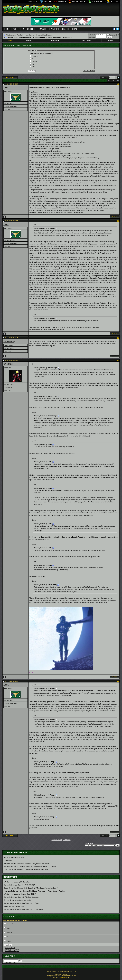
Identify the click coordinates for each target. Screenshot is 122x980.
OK (32, 64)
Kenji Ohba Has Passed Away (14, 858)
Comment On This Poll (12, 949)
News (14, 29)
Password (91, 37)
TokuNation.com (11, 35)
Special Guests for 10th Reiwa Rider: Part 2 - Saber (22, 903)
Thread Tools (112, 81)
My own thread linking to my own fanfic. (17, 900)
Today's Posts (86, 41)
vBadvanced (63, 977)
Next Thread (67, 840)
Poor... (33, 67)
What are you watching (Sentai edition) (17, 882)
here (114, 103)
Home (7, 29)
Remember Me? (113, 35)
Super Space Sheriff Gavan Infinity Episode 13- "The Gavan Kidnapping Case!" (31, 888)
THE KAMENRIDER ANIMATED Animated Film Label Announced (26, 870)
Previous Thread (57, 840)
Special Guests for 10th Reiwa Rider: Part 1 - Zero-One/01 (24, 909)
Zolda (6, 88)
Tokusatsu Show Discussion (44, 35)
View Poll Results (89, 71)
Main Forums (30, 35)
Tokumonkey (9, 342)
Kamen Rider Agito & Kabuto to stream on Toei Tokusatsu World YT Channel (30, 867)
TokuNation (21, 35)
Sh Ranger (8, 364)
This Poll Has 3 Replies (12, 951)
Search (111, 41)
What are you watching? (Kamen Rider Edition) (20, 894)
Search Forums (10, 956)
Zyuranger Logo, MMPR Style (14, 906)
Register (29, 41)
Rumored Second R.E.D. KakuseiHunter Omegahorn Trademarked (27, 864)
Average (33, 61)
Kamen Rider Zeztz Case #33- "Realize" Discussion (22, 897)
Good (32, 59)
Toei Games (8, 861)
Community (55, 41)
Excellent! (34, 56)
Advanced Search (11, 963)
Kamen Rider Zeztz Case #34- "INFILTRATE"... (20, 885)
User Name (92, 35)
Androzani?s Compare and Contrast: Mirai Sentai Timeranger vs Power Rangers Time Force (35, 891)
